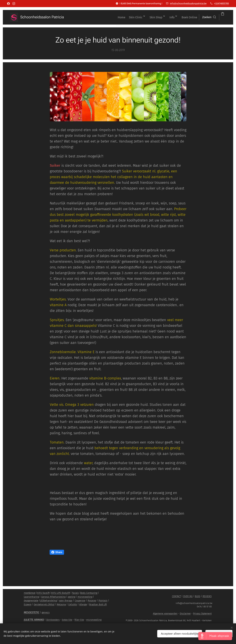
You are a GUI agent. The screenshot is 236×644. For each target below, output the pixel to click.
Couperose (80, 601)
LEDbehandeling (48, 601)
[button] (189, 17)
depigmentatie (31, 601)
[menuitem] (87, 17)
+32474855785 (221, 3)
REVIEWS (207, 596)
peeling (71, 597)
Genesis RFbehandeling (53, 597)
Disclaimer (185, 613)
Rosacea (92, 601)
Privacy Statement (202, 613)
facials (75, 593)
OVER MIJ (188, 596)
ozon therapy (66, 601)
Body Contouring (89, 593)
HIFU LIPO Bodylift (61, 593)
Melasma (61, 604)
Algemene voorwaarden (165, 613)
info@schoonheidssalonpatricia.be (188, 3)
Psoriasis (103, 601)
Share (57, 552)
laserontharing (31, 597)
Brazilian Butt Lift (98, 604)
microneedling (85, 597)
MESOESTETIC (32, 612)
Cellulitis (73, 604)
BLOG (198, 596)
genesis (46, 612)
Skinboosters (53, 620)
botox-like (67, 620)
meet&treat (30, 593)
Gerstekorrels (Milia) (44, 604)
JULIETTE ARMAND (34, 620)
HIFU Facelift (43, 593)
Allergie (83, 604)
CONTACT (176, 596)
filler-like (79, 620)
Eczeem (28, 604)
